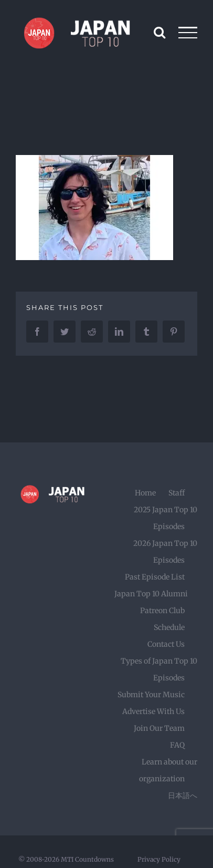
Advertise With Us (153, 711)
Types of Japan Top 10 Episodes (159, 669)
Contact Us (166, 644)
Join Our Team (159, 728)
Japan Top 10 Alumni (151, 594)
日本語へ (183, 795)
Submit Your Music (151, 695)
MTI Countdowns (87, 859)
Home (145, 493)
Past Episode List (155, 577)
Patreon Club (162, 611)
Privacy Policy (159, 859)
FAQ (177, 745)
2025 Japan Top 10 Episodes (166, 518)
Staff (177, 493)
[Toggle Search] (159, 32)
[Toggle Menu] (188, 33)
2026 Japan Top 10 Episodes (165, 552)
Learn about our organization (168, 770)
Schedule (169, 627)
